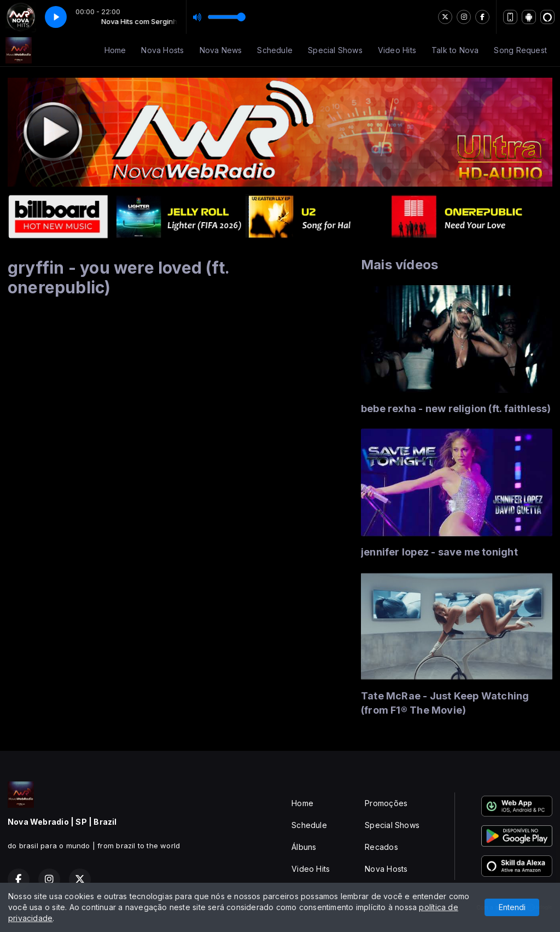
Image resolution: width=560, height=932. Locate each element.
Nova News (221, 50)
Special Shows (335, 50)
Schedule (275, 50)
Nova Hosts (162, 50)
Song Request (520, 50)
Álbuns (304, 847)
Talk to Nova (455, 50)
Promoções (386, 803)
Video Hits (397, 50)
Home (115, 50)
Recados (381, 847)
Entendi (512, 907)
